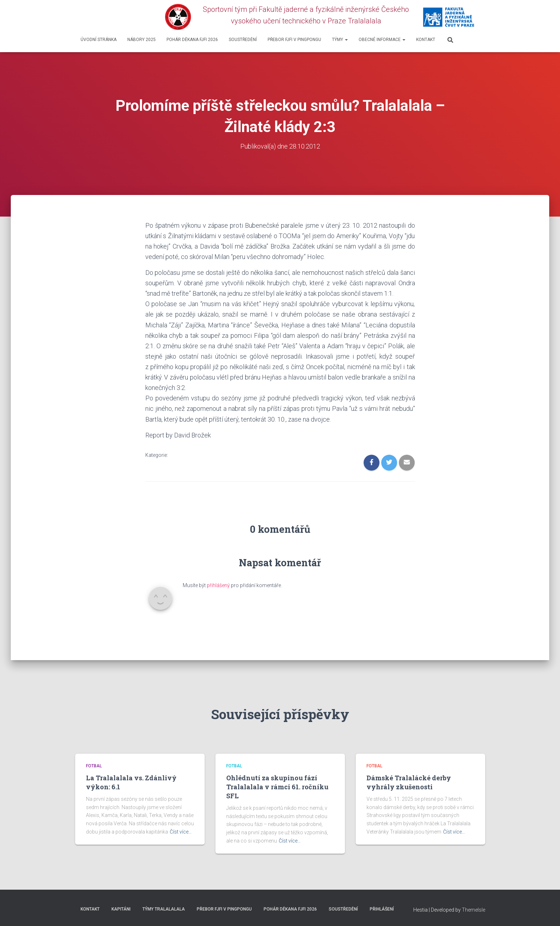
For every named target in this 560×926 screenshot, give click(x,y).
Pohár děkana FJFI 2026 (192, 40)
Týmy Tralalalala (164, 909)
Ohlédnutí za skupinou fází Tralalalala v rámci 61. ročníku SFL (277, 787)
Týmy (340, 40)
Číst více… (181, 832)
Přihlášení (382, 909)
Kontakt (426, 40)
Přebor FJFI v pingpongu (294, 40)
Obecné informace (382, 40)
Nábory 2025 (142, 40)
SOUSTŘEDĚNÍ (243, 40)
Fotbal (94, 766)
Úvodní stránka (99, 40)
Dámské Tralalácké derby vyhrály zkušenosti (409, 782)
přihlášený (218, 585)
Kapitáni (121, 909)
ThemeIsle (474, 910)
